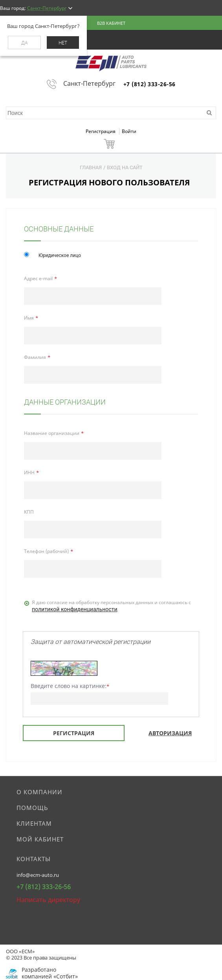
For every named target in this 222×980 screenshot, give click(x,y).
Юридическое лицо (60, 255)
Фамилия (35, 357)
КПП (29, 512)
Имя (29, 318)
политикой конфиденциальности (74, 609)
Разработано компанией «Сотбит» (50, 973)
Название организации (52, 433)
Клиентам (34, 823)
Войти (129, 131)
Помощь (32, 808)
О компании (39, 792)
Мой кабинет (40, 839)
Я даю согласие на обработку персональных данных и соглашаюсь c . (111, 606)
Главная (91, 167)
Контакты (34, 859)
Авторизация (170, 733)
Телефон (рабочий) (46, 551)
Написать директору (48, 900)
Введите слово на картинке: (70, 686)
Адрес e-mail (38, 278)
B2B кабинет (111, 23)
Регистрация (101, 131)
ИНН (29, 472)
